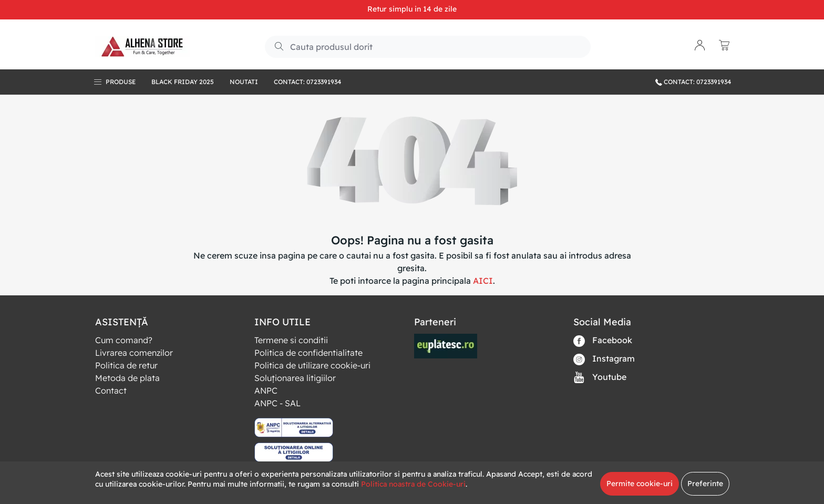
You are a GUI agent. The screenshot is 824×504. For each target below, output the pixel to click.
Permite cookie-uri (640, 484)
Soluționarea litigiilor (295, 378)
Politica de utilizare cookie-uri (312, 365)
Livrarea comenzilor (134, 353)
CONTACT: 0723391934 (693, 82)
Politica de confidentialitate (308, 353)
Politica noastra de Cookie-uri (413, 484)
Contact (111, 390)
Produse (121, 82)
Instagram (604, 359)
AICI (483, 281)
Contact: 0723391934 (307, 82)
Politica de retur (126, 365)
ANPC (266, 390)
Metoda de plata (127, 378)
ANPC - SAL (277, 403)
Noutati (244, 82)
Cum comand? (124, 340)
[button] (700, 47)
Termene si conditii (291, 340)
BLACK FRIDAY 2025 (183, 82)
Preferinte (705, 484)
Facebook (603, 341)
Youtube (600, 378)
